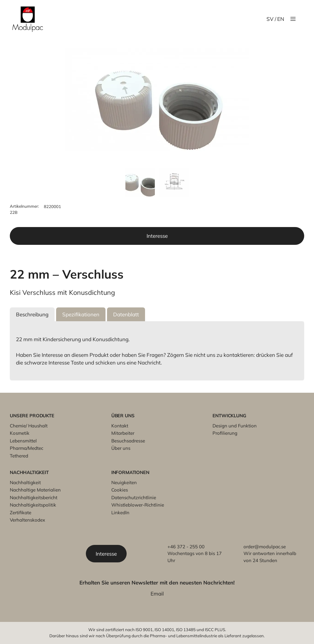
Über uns (121, 448)
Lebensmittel (23, 441)
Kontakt (120, 426)
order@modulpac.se (265, 547)
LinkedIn (120, 513)
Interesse (157, 236)
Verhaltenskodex (27, 520)
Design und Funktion (235, 426)
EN (281, 19)
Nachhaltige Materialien (35, 490)
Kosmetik (20, 433)
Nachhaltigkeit (25, 482)
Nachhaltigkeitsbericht (34, 497)
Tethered (19, 456)
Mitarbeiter (123, 433)
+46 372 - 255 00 (186, 547)
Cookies (120, 490)
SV (270, 19)
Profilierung (225, 433)
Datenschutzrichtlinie (134, 497)
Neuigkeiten (124, 482)
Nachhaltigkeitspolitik (33, 505)
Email (157, 594)
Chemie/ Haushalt (29, 426)
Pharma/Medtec (27, 448)
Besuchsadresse (128, 441)
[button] (32, 314)
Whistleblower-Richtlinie (138, 505)
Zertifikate (21, 513)
